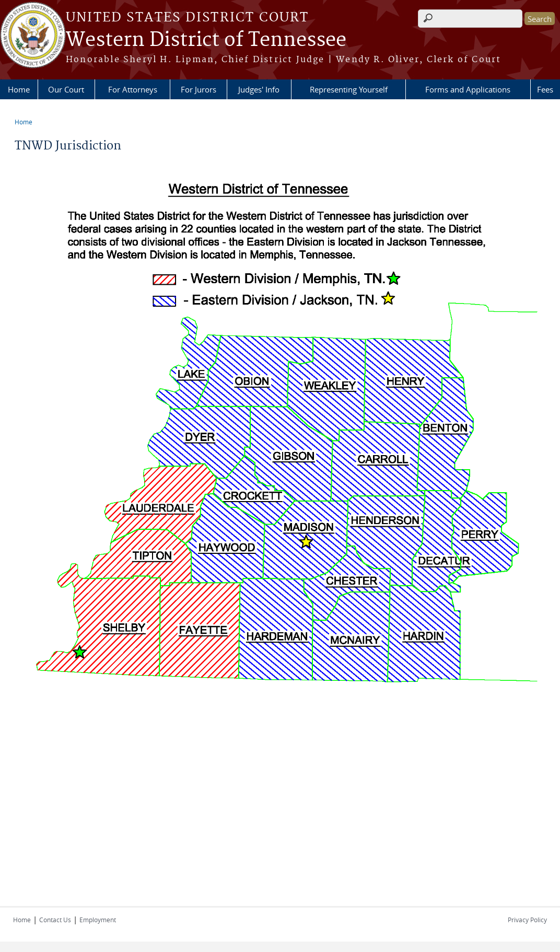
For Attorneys (133, 89)
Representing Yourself (349, 89)
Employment (98, 920)
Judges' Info (259, 89)
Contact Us (55, 920)
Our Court (66, 89)
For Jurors (199, 89)
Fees (545, 89)
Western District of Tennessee (206, 40)
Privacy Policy (527, 920)
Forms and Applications (468, 89)
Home (19, 89)
